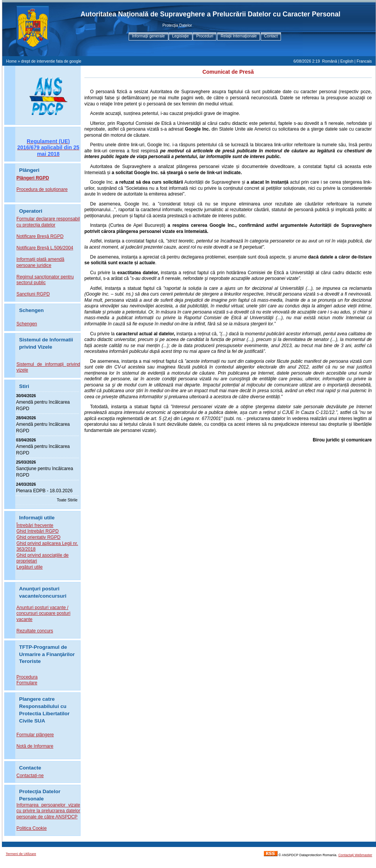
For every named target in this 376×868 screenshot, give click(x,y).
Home (11, 61)
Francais (364, 61)
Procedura (27, 677)
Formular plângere (35, 735)
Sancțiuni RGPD (33, 294)
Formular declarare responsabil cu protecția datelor (48, 222)
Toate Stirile (67, 500)
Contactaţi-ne (30, 776)
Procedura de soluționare (42, 189)
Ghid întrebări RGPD (38, 531)
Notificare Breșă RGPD (40, 236)
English (347, 61)
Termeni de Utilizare (21, 854)
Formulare (27, 683)
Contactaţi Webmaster (355, 855)
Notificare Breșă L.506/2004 (45, 248)
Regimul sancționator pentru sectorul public (45, 280)
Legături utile (30, 567)
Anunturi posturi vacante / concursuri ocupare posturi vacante (43, 613)
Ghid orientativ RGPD (38, 537)
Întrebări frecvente (35, 525)
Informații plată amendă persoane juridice (40, 262)
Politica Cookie (31, 828)
